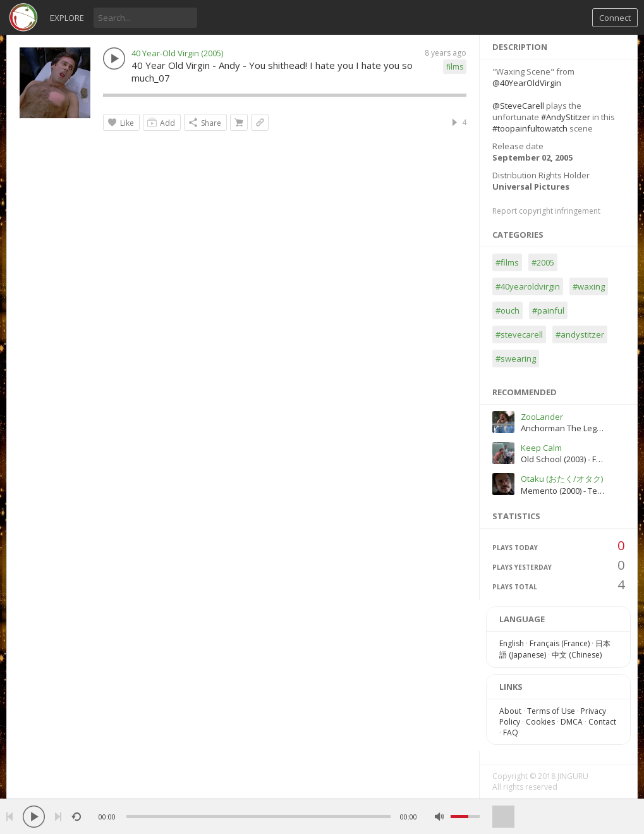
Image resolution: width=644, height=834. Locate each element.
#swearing (516, 359)
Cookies (540, 722)
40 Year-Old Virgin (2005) (177, 53)
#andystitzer (580, 334)
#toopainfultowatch (530, 128)
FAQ (511, 733)
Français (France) (560, 643)
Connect (615, 18)
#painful (548, 310)
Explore (67, 18)
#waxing (589, 286)
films (455, 67)
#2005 (543, 262)
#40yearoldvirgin (528, 286)
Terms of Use (551, 711)
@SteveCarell (518, 106)
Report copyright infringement (546, 211)
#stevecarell (519, 334)
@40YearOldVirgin (527, 83)
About (510, 711)
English (512, 643)
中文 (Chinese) (577, 655)
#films (507, 262)
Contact (602, 722)
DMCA (572, 722)
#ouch (507, 310)
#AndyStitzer (566, 117)
